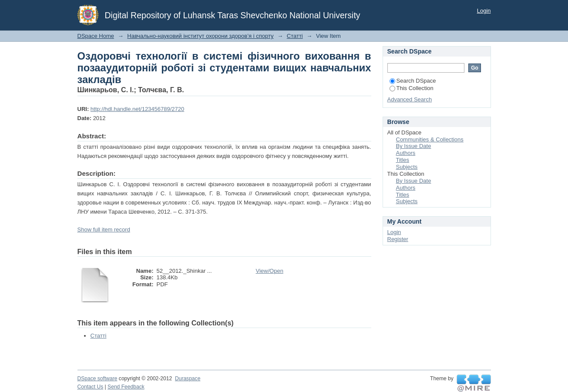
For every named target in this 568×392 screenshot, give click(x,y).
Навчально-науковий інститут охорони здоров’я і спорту (200, 36)
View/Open (270, 271)
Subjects (407, 167)
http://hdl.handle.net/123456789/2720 (137, 109)
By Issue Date (414, 146)
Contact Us (91, 387)
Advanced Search (410, 99)
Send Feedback (126, 387)
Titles (403, 160)
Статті (295, 36)
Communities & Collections (430, 139)
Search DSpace (413, 81)
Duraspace (188, 379)
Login (484, 11)
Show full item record (104, 230)
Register (398, 239)
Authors (406, 153)
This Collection (412, 88)
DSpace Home (96, 36)
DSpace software (97, 379)
